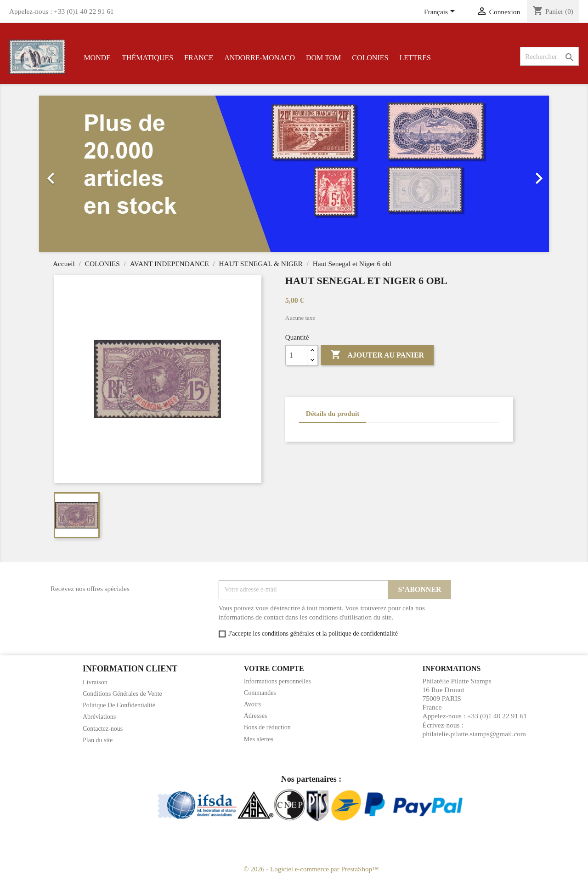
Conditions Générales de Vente (122, 694)
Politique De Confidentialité (119, 705)
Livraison (95, 682)
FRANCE (199, 58)
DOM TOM (323, 58)
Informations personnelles (277, 681)
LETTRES (415, 58)
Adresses (256, 716)
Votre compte (274, 668)
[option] (294, 174)
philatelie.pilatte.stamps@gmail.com (474, 734)
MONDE (97, 58)
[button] (77, 174)
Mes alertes (259, 739)
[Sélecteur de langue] (441, 12)
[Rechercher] (549, 56)
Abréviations (99, 717)
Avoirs (252, 704)
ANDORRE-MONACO (260, 58)
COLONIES (370, 58)
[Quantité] (296, 355)
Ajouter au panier (377, 355)
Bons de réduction (267, 727)
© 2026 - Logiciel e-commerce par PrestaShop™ (311, 869)
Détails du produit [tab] (333, 414)
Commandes (260, 693)
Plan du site (98, 740)
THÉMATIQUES (147, 58)
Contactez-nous (103, 729)
